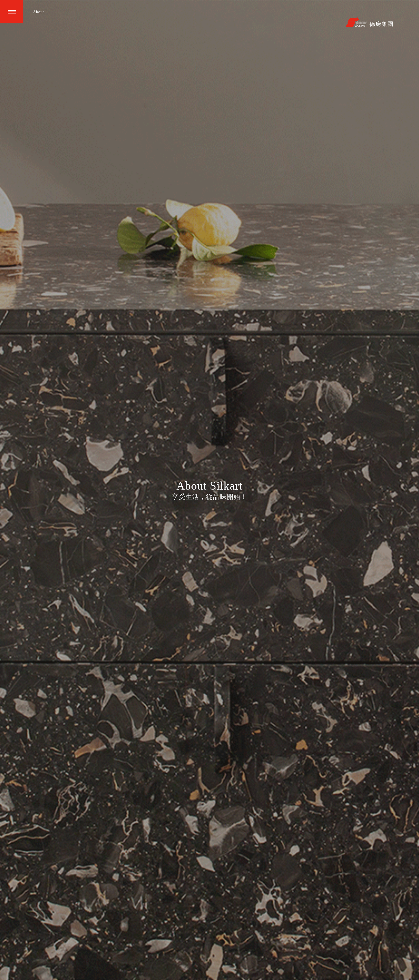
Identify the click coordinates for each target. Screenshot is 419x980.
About (39, 12)
